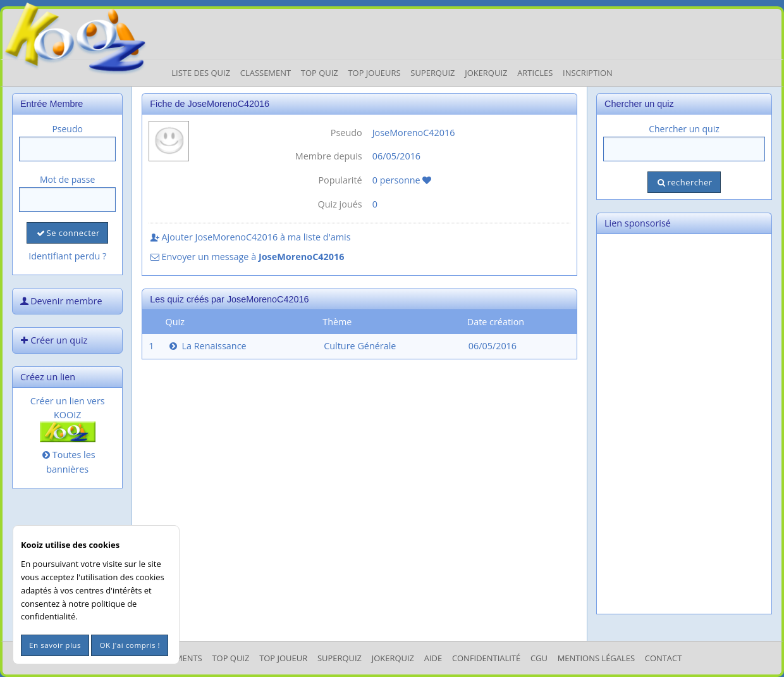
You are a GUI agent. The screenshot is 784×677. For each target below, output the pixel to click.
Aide (433, 658)
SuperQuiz (340, 658)
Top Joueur (283, 658)
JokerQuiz (486, 73)
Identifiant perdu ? (67, 256)
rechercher (684, 182)
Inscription (588, 73)
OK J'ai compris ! (130, 645)
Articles (535, 73)
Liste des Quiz (201, 73)
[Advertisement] (684, 424)
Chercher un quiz (684, 129)
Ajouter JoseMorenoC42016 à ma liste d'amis (249, 237)
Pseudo (67, 129)
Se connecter (67, 233)
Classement (266, 73)
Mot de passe (67, 179)
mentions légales (596, 658)
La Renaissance (207, 346)
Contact (664, 658)
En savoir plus (55, 645)
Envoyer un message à (246, 257)
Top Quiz (320, 73)
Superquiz (432, 73)
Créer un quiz (52, 340)
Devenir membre (60, 301)
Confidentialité (486, 658)
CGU (539, 658)
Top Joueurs (374, 73)
